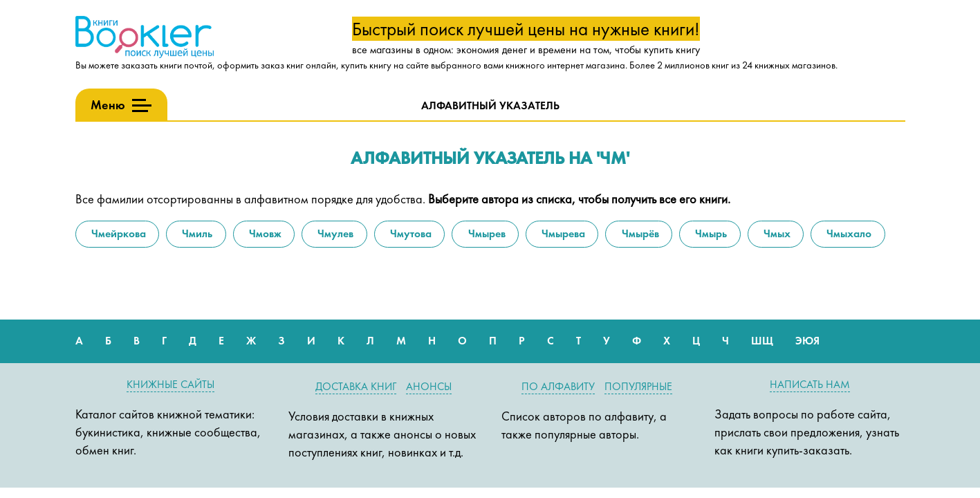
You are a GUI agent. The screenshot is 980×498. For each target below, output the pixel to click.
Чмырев (486, 233)
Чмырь (710, 233)
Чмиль (196, 233)
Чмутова (409, 233)
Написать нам (810, 384)
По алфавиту (558, 386)
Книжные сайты (170, 384)
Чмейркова (117, 233)
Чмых (776, 233)
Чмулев (334, 233)
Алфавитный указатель (490, 105)
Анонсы (429, 386)
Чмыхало (848, 233)
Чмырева (562, 233)
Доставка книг (356, 386)
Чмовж (264, 233)
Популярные (638, 386)
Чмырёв (639, 233)
